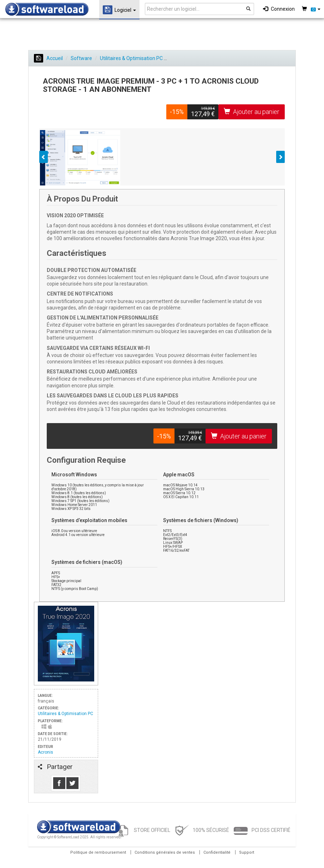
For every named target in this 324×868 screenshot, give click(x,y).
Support (247, 852)
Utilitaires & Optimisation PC (131, 58)
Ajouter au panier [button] (252, 112)
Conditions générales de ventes (165, 852)
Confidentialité (217, 852)
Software (81, 58)
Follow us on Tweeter (72, 783)
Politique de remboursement (98, 852)
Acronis (45, 752)
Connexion (279, 9)
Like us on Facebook (59, 783)
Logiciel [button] (119, 10)
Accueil (48, 58)
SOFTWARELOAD (47, 9)
